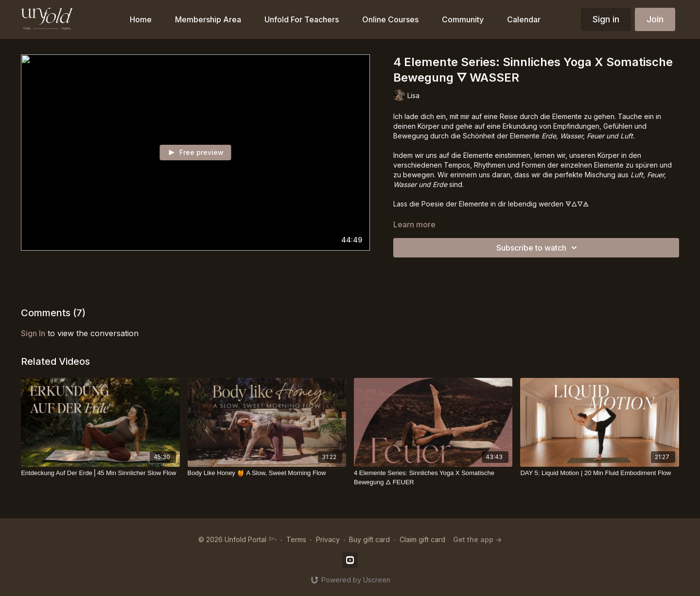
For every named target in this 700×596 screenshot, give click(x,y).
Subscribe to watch (538, 248)
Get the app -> (477, 539)
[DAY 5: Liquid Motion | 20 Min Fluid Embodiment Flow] (599, 473)
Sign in (606, 19)
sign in (33, 333)
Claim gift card (422, 539)
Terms (296, 539)
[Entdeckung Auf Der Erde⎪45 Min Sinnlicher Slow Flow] (100, 473)
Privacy (328, 539)
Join (655, 19)
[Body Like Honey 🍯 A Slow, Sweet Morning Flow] (267, 473)
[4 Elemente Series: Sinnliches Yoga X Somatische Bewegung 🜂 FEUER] (433, 478)
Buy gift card (369, 539)
